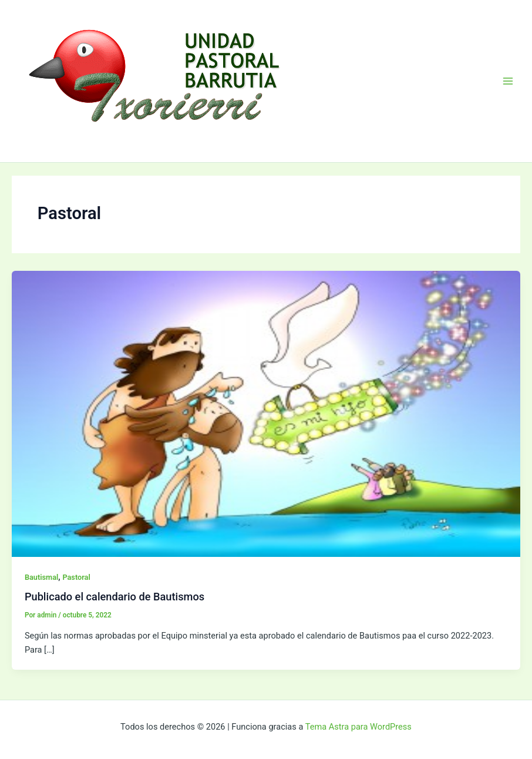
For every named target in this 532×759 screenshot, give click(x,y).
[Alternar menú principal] (508, 81)
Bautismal (41, 577)
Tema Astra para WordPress (358, 727)
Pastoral (76, 577)
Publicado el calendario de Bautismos (115, 597)
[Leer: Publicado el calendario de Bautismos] (266, 413)
